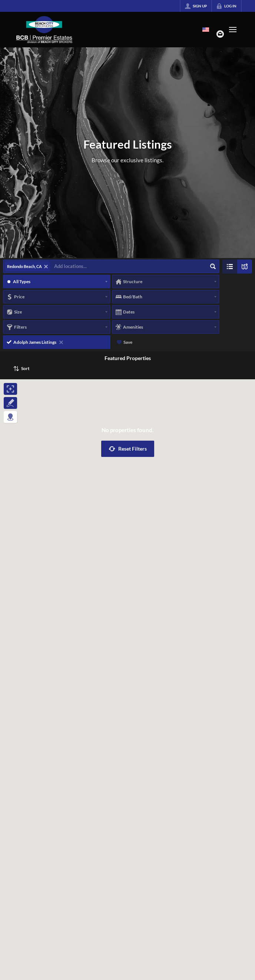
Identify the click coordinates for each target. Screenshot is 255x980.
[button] (128, 449)
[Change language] (206, 30)
